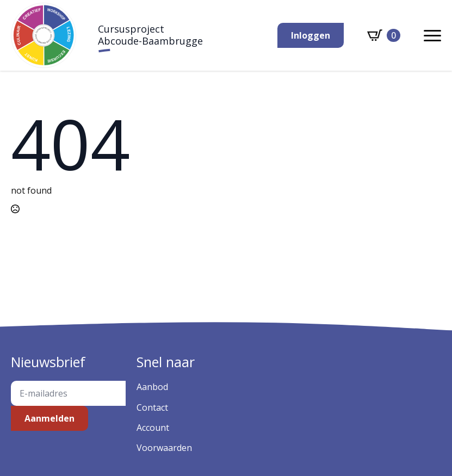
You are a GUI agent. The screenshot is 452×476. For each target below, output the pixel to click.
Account (153, 428)
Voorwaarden (164, 448)
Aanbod (152, 387)
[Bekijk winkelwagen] (384, 35)
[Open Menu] (432, 35)
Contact (152, 407)
